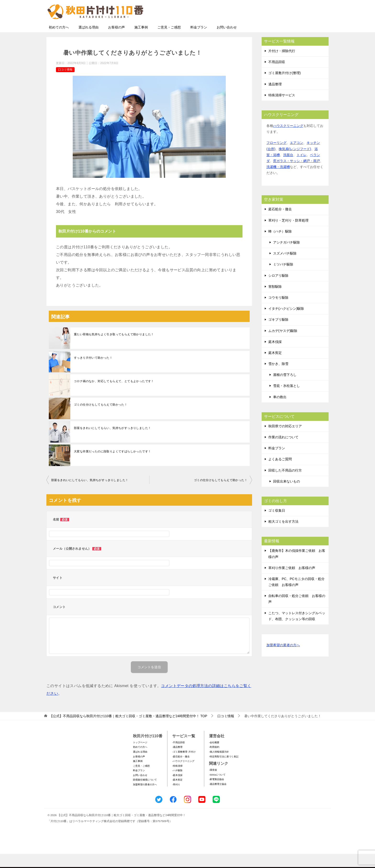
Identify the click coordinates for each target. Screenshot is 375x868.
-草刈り (176, 799)
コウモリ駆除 (278, 312)
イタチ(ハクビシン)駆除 (286, 323)
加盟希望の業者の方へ (283, 659)
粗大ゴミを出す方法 (283, 536)
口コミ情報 (65, 84)
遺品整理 (275, 98)
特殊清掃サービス (282, 109)
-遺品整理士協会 (218, 798)
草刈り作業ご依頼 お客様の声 (292, 582)
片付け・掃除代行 (282, 65)
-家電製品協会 (217, 793)
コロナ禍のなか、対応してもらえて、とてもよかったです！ (114, 395)
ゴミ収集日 (277, 525)
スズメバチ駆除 (285, 267)
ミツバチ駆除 (283, 278)
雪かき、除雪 (278, 378)
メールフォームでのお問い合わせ (284, 28)
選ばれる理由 (88, 41)
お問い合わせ (227, 41)
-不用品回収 (179, 757)
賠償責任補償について (145, 794)
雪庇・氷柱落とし (287, 400)
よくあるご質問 (280, 473)
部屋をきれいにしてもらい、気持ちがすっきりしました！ (112, 442)
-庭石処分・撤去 (181, 771)
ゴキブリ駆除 (278, 334)
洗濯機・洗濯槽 (278, 181)
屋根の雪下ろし (285, 389)
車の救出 (280, 411)
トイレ (302, 169)
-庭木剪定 (177, 794)
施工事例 (141, 41)
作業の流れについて (283, 451)
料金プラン (199, 41)
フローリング (276, 157)
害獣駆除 (275, 301)
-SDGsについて (217, 789)
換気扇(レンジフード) (295, 163)
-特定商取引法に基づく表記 (224, 771)
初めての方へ (59, 41)
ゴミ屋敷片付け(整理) (284, 87)
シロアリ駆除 (278, 290)
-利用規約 (214, 761)
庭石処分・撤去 (280, 223)
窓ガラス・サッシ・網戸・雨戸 (297, 175)
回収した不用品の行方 (285, 484)
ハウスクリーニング (288, 140)
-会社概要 (214, 757)
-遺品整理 (177, 761)
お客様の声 (116, 41)
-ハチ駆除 (177, 784)
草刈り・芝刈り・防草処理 (288, 234)
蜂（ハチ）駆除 (280, 245)
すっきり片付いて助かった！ (93, 372)
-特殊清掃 (177, 780)
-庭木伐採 (177, 789)
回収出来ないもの (287, 495)
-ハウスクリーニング (183, 775)
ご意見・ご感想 (169, 41)
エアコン (297, 157)
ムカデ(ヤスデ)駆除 (283, 345)
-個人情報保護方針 (219, 766)
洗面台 (288, 169)
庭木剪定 (275, 367)
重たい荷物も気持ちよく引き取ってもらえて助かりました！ (114, 348)
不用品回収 (277, 76)
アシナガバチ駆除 (287, 256)
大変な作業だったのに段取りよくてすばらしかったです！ (112, 466)
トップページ (140, 757)
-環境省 (213, 784)
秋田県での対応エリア (285, 440)
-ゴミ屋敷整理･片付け (184, 766)
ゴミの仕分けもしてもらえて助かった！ (101, 419)
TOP (128, 730)
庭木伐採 (275, 356)
